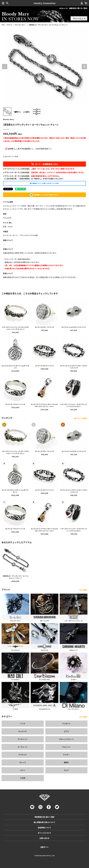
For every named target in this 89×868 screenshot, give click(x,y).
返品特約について (44, 828)
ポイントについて (44, 833)
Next (84, 67)
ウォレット (66, 747)
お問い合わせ (45, 838)
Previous (5, 67)
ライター (66, 755)
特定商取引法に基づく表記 (45, 817)
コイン (23, 770)
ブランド (10, 25)
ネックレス (23, 731)
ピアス (66, 731)
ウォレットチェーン (66, 739)
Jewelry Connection (44, 3)
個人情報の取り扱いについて (44, 822)
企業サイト (45, 847)
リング (23, 724)
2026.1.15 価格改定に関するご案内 (73, 8)
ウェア (66, 770)
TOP (3, 25)
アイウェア (23, 755)
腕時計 (66, 762)
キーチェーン (23, 747)
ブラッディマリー (20, 25)
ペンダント (66, 724)
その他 (23, 778)
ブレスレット (23, 739)
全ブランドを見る (81, 418)
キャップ (23, 762)
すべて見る (83, 590)
